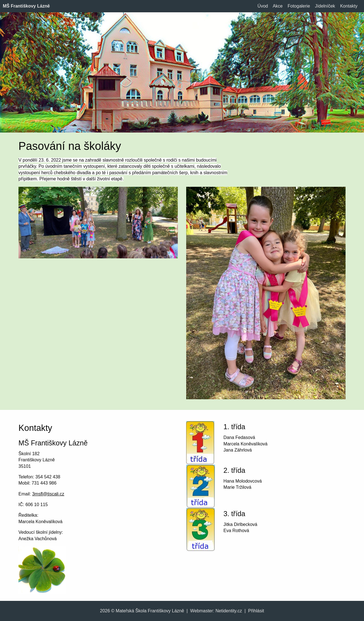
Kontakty (349, 6)
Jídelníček (325, 6)
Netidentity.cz (229, 611)
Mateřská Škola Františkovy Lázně (150, 611)
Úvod (263, 6)
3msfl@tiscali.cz (48, 494)
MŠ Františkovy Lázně (26, 6)
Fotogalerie (299, 6)
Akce (278, 6)
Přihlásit (256, 611)
